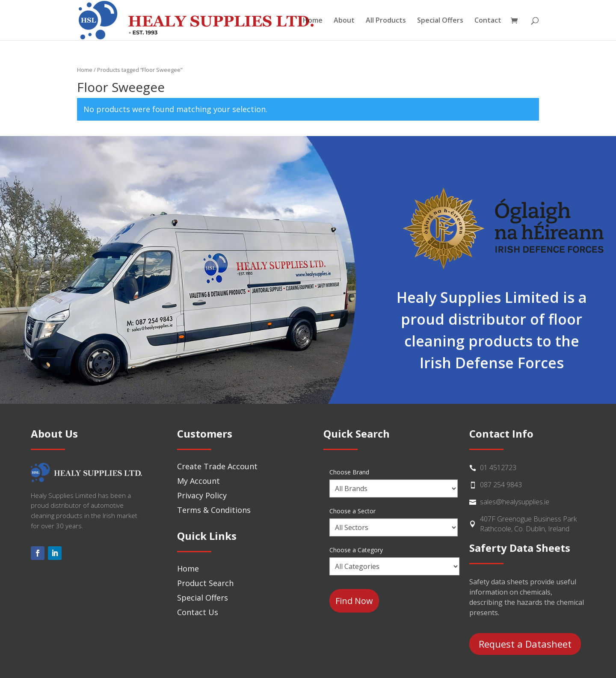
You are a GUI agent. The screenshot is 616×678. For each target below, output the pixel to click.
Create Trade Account (217, 466)
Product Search (205, 583)
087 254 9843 (501, 485)
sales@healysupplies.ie (515, 502)
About (344, 21)
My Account (198, 481)
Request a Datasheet (525, 644)
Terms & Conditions (214, 510)
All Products (386, 21)
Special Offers (440, 21)
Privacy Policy (202, 495)
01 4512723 (498, 468)
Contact (488, 21)
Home (313, 21)
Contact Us (198, 612)
